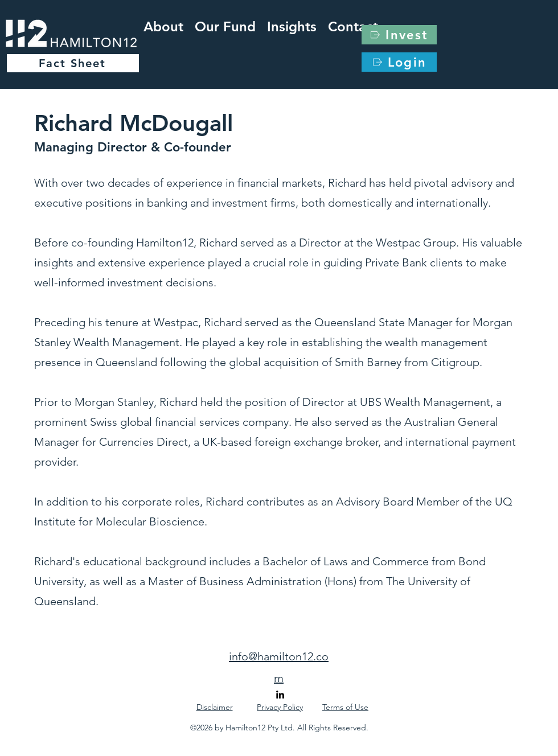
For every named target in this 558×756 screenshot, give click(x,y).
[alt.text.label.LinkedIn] (280, 695)
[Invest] (399, 35)
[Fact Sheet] (73, 63)
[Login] (399, 62)
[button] (292, 24)
